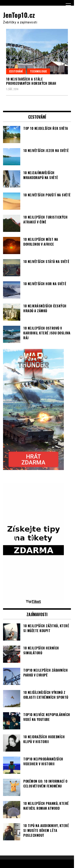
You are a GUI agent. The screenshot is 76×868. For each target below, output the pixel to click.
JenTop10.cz (19, 15)
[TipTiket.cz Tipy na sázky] (33, 602)
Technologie (39, 71)
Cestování (16, 71)
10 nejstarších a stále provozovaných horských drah (31, 81)
